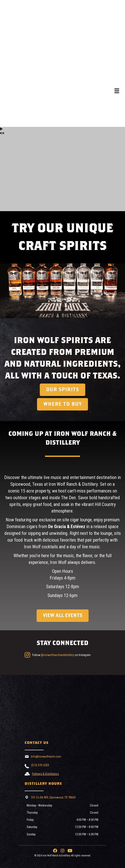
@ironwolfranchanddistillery (58, 655)
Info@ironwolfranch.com (46, 757)
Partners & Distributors (45, 774)
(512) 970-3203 (40, 765)
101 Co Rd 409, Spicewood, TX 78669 (53, 797)
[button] (55, 851)
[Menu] (117, 91)
